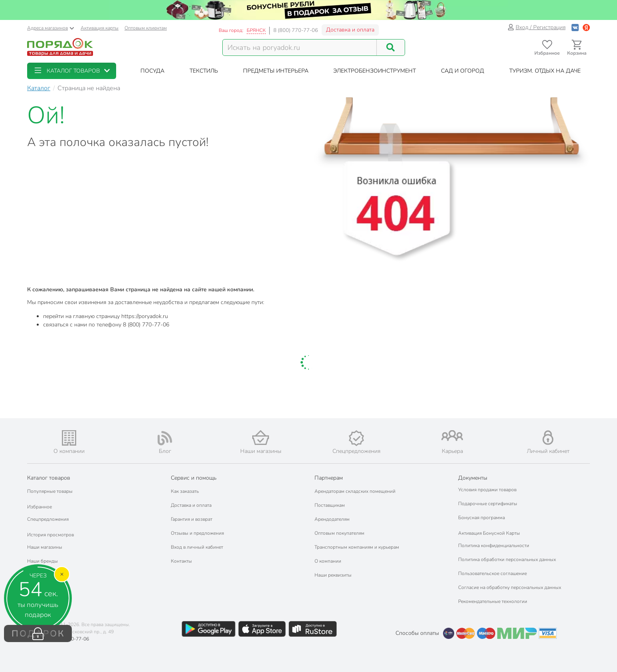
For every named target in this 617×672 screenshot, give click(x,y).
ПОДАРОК (38, 634)
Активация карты (100, 28)
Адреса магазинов (51, 28)
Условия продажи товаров (487, 490)
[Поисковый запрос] (300, 47)
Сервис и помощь (194, 478)
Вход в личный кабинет (197, 547)
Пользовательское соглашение (492, 573)
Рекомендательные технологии (493, 601)
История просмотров (50, 535)
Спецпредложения (48, 519)
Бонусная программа (482, 518)
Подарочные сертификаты (488, 504)
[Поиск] (391, 47)
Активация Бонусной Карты (489, 533)
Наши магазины (45, 547)
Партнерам (329, 478)
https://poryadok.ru (145, 316)
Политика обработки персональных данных (507, 559)
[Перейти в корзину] (577, 48)
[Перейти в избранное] (547, 48)
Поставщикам (330, 505)
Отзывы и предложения (197, 533)
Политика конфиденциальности (494, 546)
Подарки (37, 575)
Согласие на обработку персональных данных (510, 587)
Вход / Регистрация (537, 27)
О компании (328, 561)
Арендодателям (332, 519)
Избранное (40, 507)
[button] (72, 71)
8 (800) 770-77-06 (296, 30)
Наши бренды (43, 561)
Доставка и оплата (350, 30)
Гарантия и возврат (192, 519)
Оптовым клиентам (146, 28)
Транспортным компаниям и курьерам (357, 547)
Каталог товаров (49, 478)
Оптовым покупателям (339, 533)
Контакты (181, 561)
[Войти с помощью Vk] (575, 27)
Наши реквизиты (333, 575)
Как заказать (185, 491)
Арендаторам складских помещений (355, 491)
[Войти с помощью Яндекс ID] (586, 27)
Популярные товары (50, 491)
